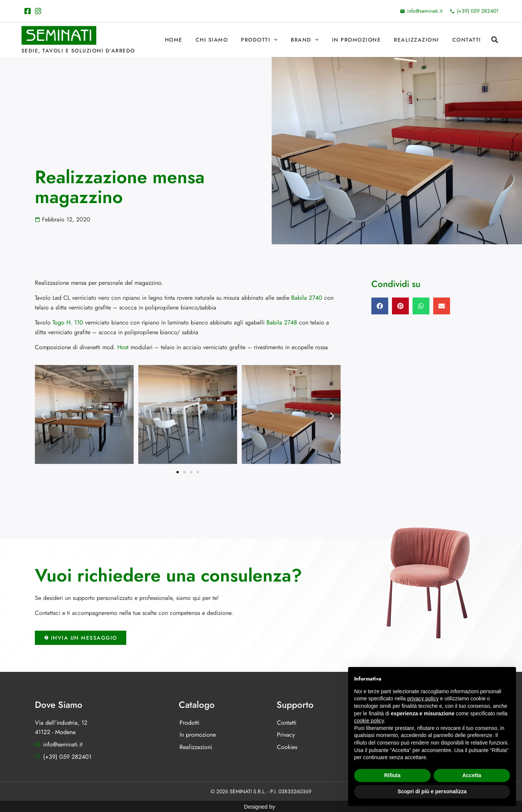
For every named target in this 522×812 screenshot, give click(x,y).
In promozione (357, 40)
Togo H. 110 (68, 322)
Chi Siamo (212, 40)
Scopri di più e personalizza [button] (432, 791)
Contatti (467, 40)
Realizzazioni (417, 40)
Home (174, 40)
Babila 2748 (282, 322)
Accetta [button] (472, 775)
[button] (495, 40)
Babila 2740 (307, 298)
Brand (305, 40)
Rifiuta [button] (392, 775)
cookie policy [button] (369, 721)
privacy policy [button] (423, 698)
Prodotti (259, 40)
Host (123, 347)
